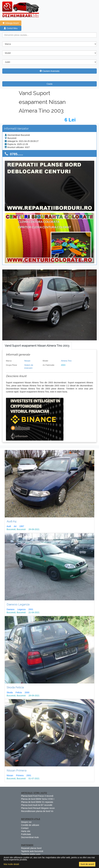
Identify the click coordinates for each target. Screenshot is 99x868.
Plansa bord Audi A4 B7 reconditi (37, 805)
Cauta (49, 84)
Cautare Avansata (49, 71)
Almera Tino (66, 361)
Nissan (27, 361)
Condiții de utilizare (30, 825)
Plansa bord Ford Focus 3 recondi (37, 796)
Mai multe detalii (11, 864)
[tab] (37, 346)
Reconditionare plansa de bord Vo (37, 811)
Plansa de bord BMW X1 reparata (37, 802)
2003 (63, 365)
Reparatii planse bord (31, 848)
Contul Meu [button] (11, 28)
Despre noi (26, 822)
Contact (25, 828)
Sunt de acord (87, 864)
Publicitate (26, 834)
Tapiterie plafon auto (31, 854)
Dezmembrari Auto (30, 837)
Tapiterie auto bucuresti (32, 851)
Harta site (26, 831)
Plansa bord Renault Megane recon (38, 808)
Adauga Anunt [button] (11, 23)
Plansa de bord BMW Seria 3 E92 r (38, 799)
